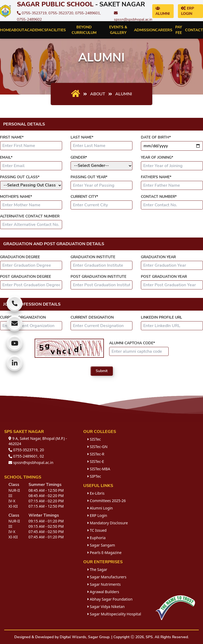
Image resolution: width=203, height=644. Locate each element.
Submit (102, 371)
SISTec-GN (98, 447)
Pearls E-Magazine (105, 553)
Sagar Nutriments (104, 584)
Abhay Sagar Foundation (110, 599)
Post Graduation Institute (98, 277)
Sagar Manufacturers (107, 577)
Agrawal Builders (103, 592)
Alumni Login (100, 508)
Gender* (79, 157)
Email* (6, 157)
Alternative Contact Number (30, 216)
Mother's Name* (16, 197)
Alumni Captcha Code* (132, 343)
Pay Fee (179, 30)
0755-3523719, (33, 13)
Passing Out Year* (89, 177)
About (18, 30)
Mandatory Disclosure (108, 523)
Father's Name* (156, 177)
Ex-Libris (96, 493)
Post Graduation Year (164, 277)
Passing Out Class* (20, 177)
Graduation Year (158, 257)
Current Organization (23, 317)
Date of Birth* (156, 137)
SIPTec (94, 476)
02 (42, 456)
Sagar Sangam (101, 545)
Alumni (163, 11)
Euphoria (96, 538)
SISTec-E (96, 461)
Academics (35, 30)
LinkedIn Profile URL (162, 317)
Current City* (84, 197)
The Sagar (97, 569)
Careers (164, 30)
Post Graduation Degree (26, 277)
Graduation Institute (93, 257)
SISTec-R (96, 454)
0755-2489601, (88, 13)
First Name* (12, 137)
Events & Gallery (118, 30)
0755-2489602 (29, 19)
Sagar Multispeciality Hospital (114, 614)
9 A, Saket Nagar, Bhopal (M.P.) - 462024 (38, 441)
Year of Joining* (157, 157)
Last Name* (82, 137)
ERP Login (188, 11)
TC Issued (97, 530)
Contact (194, 30)
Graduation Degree (20, 257)
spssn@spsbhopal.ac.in (31, 462)
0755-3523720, (62, 13)
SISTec (94, 439)
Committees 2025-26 (107, 501)
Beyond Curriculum (84, 30)
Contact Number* (159, 197)
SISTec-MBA (99, 469)
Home (6, 30)
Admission (145, 30)
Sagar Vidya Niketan (106, 607)
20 (42, 450)
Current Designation (92, 317)
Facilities (56, 30)
